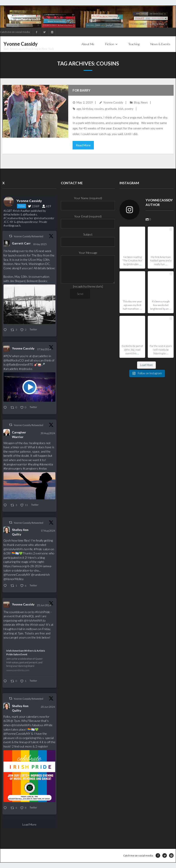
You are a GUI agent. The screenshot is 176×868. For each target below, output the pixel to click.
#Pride (38, 549)
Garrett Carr (21, 243)
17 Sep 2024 (44, 349)
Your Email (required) (88, 220)
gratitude (111, 109)
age (79, 109)
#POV (7, 356)
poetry (129, 109)
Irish (121, 109)
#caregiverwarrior (15, 464)
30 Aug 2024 (48, 433)
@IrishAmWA (12, 549)
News (144, 102)
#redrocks (26, 369)
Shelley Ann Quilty (20, 532)
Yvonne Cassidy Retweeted (28, 236)
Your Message (88, 255)
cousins (99, 109)
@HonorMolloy (14, 579)
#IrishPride (43, 612)
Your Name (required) (88, 202)
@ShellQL (28, 616)
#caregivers (30, 468)
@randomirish (40, 574)
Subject (88, 238)
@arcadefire (40, 356)
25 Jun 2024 (44, 605)
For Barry (81, 90)
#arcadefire (11, 369)
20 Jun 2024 (48, 707)
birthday (88, 109)
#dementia (46, 464)
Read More (83, 145)
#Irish (34, 625)
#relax (43, 468)
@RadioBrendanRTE (20, 364)
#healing (33, 464)
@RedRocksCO (14, 360)
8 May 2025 (40, 244)
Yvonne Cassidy (113, 102)
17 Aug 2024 (48, 531)
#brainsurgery (13, 468)
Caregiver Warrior (19, 435)
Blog (137, 102)
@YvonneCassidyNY (17, 574)
